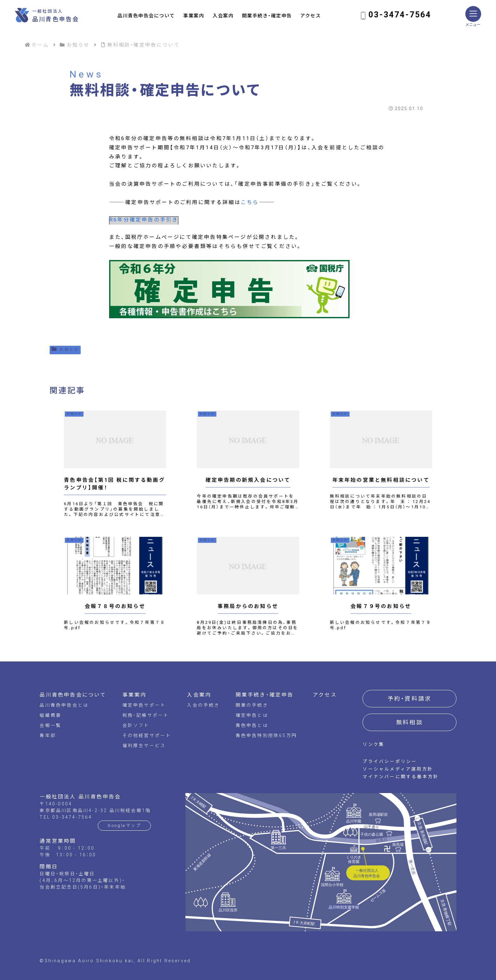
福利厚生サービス (144, 746)
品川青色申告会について (146, 16)
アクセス (310, 16)
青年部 (48, 735)
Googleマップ (124, 825)
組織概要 (50, 715)
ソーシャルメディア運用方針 (398, 769)
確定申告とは (252, 715)
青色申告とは (252, 725)
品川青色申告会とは (64, 705)
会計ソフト (136, 725)
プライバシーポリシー (390, 761)
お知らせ (65, 349)
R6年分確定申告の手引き (144, 220)
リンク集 (373, 744)
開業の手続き (252, 705)
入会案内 (223, 16)
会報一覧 (50, 725)
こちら (250, 202)
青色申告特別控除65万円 (266, 735)
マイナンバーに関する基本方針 (401, 777)
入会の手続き (203, 705)
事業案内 (194, 16)
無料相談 (409, 722)
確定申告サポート (144, 705)
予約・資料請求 (409, 699)
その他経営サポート (147, 735)
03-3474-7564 (400, 15)
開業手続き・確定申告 (267, 16)
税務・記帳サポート (146, 715)
